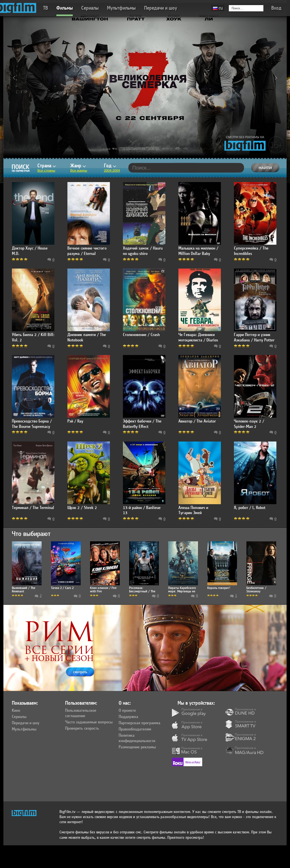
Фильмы (65, 8)
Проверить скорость (82, 728)
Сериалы (90, 8)
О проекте (127, 711)
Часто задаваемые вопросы (89, 722)
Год (110, 166)
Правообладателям (135, 729)
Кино (16, 711)
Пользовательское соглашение (81, 713)
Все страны (46, 170)
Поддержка (128, 717)
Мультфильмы (121, 8)
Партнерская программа (139, 723)
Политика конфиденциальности (137, 738)
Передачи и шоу (161, 8)
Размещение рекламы (137, 747)
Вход (276, 8)
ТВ (45, 8)
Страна (47, 166)
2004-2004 (112, 170)
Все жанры (79, 170)
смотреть (80, 672)
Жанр (78, 166)
